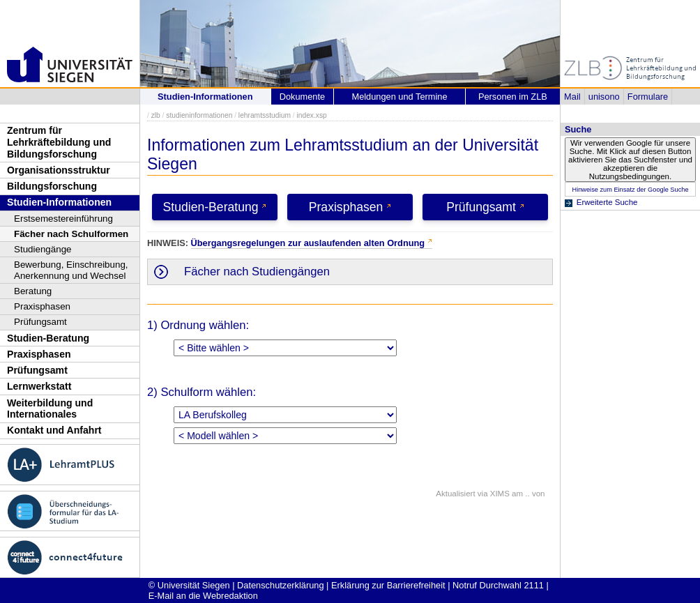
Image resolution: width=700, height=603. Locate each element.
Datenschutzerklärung (280, 585)
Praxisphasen (42, 306)
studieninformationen (199, 115)
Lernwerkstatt (39, 386)
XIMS (500, 494)
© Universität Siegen (189, 585)
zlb (156, 115)
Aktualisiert (455, 494)
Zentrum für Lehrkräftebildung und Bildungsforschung (59, 142)
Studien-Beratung (48, 338)
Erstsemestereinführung (63, 219)
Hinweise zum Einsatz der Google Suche (630, 190)
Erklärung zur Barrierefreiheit (388, 585)
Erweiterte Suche (607, 202)
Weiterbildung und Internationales (50, 409)
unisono (604, 97)
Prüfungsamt (40, 322)
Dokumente (302, 97)
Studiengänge (43, 249)
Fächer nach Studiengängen (257, 272)
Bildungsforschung (52, 186)
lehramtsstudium (265, 115)
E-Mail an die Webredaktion (203, 596)
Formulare (648, 97)
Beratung (33, 291)
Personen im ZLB (513, 97)
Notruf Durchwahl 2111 (498, 585)
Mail (572, 97)
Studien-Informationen (59, 202)
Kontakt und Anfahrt (54, 430)
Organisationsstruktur (59, 170)
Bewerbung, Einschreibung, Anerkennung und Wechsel (71, 270)
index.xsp (311, 115)
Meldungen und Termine (399, 97)
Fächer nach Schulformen (71, 234)
